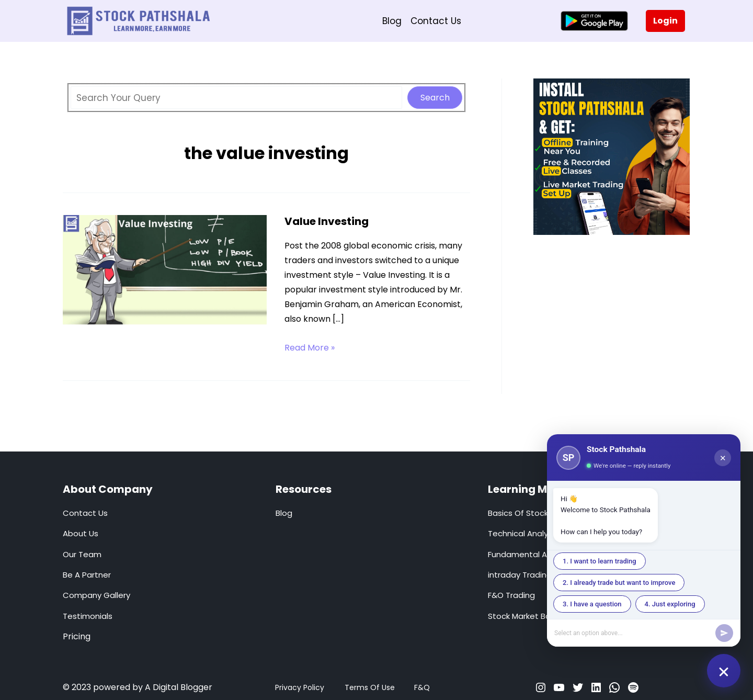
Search (435, 98)
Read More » (310, 348)
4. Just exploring (670, 604)
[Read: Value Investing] (165, 272)
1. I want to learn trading (600, 561)
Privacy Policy (300, 687)
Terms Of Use (370, 687)
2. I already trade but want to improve (619, 583)
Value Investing (327, 221)
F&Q (422, 687)
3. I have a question (592, 604)
